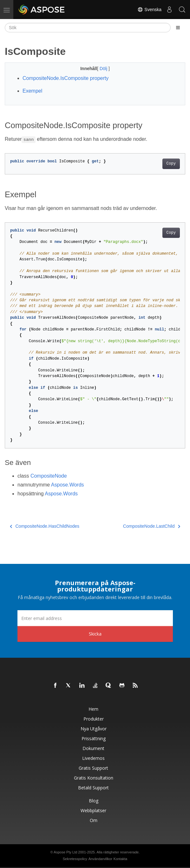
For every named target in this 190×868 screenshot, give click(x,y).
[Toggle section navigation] (178, 28)
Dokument (93, 748)
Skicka (95, 634)
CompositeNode (49, 476)
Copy (171, 164)
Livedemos (93, 758)
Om (94, 820)
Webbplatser (93, 810)
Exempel (32, 91)
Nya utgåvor (94, 729)
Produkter (94, 719)
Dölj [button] (104, 69)
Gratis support (93, 768)
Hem (93, 709)
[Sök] (88, 28)
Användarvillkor (100, 859)
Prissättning (94, 738)
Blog (94, 801)
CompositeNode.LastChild (152, 526)
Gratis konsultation (94, 778)
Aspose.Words (68, 485)
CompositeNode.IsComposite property (66, 78)
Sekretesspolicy (75, 859)
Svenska (149, 10)
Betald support (93, 788)
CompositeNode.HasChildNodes (45, 526)
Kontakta (120, 859)
